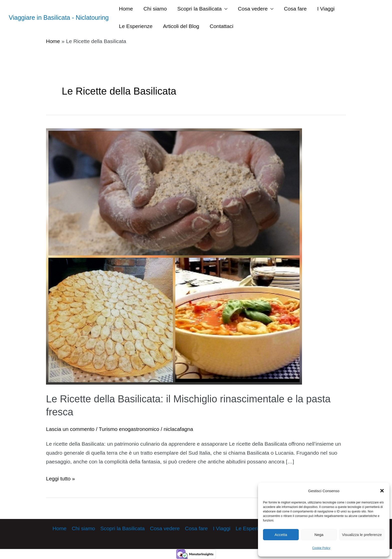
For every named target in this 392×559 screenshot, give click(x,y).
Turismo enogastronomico (129, 429)
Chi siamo (155, 9)
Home (126, 9)
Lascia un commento (70, 429)
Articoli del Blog (181, 26)
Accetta (281, 535)
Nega (319, 535)
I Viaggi (326, 9)
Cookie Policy (321, 548)
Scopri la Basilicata (199, 9)
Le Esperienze (136, 26)
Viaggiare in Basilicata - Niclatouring (59, 18)
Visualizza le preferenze (362, 535)
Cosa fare (295, 9)
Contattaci (222, 26)
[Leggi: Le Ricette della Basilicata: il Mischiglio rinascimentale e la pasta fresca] (174, 256)
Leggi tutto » (60, 479)
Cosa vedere (253, 9)
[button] (382, 491)
